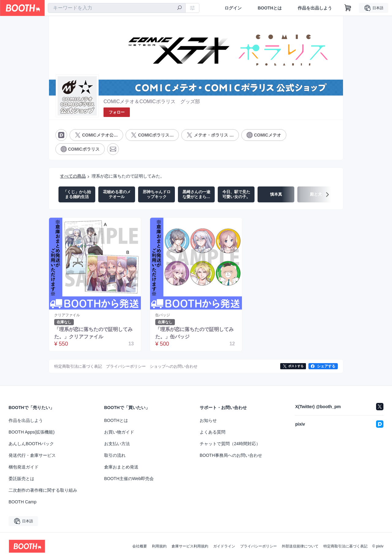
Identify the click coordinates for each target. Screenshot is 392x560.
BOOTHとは (270, 8)
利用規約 (159, 546)
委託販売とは (21, 479)
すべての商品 (73, 176)
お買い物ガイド (119, 432)
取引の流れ (115, 455)
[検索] (179, 8)
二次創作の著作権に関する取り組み (43, 490)
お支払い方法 (117, 444)
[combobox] (117, 8)
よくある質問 (213, 432)
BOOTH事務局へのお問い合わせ (231, 455)
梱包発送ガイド (24, 467)
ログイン (233, 8)
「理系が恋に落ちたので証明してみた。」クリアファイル (93, 333)
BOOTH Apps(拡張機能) (32, 432)
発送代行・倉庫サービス (32, 455)
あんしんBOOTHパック (31, 444)
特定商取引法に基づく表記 (345, 546)
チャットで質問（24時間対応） (230, 444)
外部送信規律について (300, 546)
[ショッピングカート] (348, 8)
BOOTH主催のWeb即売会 (129, 479)
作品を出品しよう (315, 8)
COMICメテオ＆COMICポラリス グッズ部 (152, 101)
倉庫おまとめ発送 (121, 467)
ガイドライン (224, 546)
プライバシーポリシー (258, 546)
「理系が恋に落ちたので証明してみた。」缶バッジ (194, 333)
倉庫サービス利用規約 (190, 546)
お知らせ (208, 420)
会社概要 (140, 546)
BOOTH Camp (23, 502)
